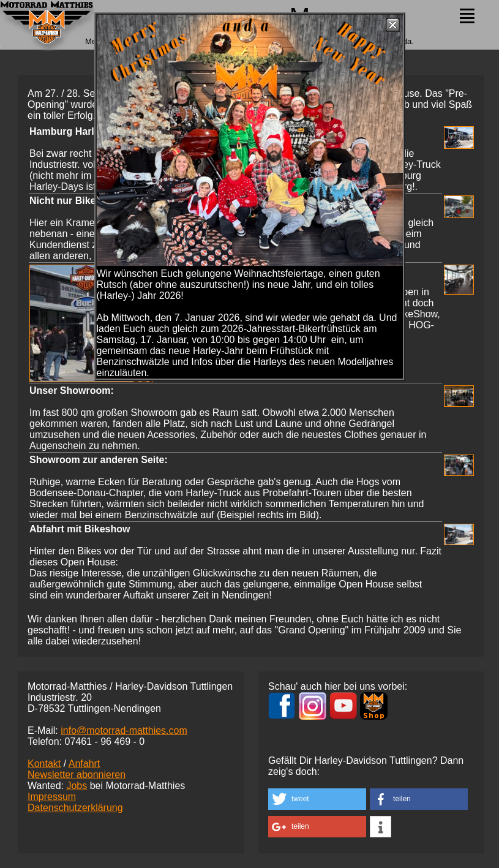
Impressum (52, 797)
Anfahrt (84, 764)
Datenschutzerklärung (75, 808)
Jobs (77, 786)
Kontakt (44, 764)
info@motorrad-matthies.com (124, 730)
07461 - (104, 742)
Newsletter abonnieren (77, 775)
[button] (317, 799)
